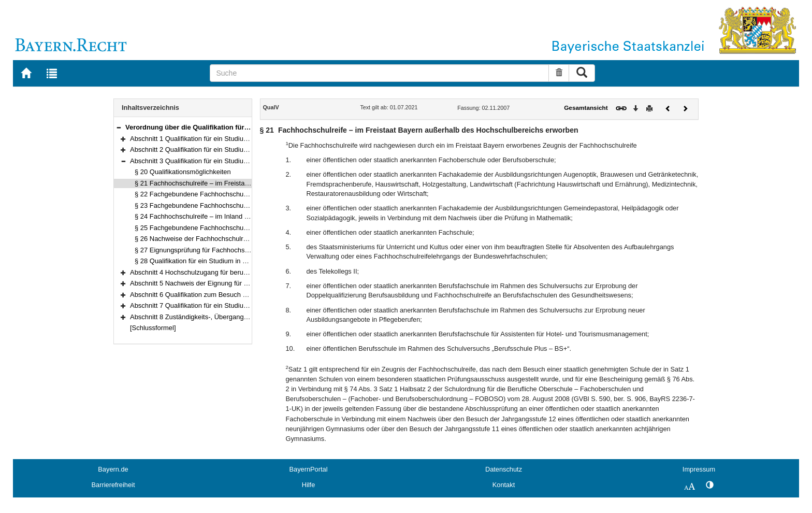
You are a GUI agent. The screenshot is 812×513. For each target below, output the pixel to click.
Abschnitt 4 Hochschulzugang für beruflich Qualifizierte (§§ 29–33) (228, 272)
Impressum (699, 469)
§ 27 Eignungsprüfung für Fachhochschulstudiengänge (216, 250)
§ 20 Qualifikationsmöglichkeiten (183, 172)
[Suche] (379, 73)
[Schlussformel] (153, 328)
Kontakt (504, 485)
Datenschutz (504, 469)
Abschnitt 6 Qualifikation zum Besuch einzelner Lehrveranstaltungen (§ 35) (241, 295)
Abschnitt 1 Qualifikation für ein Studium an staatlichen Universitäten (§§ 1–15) (247, 139)
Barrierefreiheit (113, 485)
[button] (119, 127)
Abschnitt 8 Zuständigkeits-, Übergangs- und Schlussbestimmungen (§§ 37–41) (248, 317)
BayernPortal (309, 469)
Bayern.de (113, 469)
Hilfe (309, 485)
